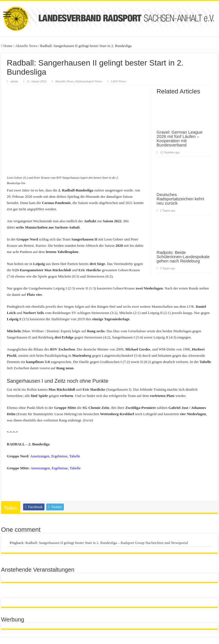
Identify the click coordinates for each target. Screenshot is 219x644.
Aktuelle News (26, 46)
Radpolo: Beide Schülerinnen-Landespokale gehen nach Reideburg (183, 257)
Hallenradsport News (89, 81)
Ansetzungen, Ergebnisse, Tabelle (55, 456)
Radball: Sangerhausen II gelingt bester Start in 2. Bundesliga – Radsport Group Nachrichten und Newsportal (107, 543)
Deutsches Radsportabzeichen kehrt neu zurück (180, 199)
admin (14, 81)
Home (7, 46)
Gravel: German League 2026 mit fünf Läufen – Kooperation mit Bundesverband (180, 138)
